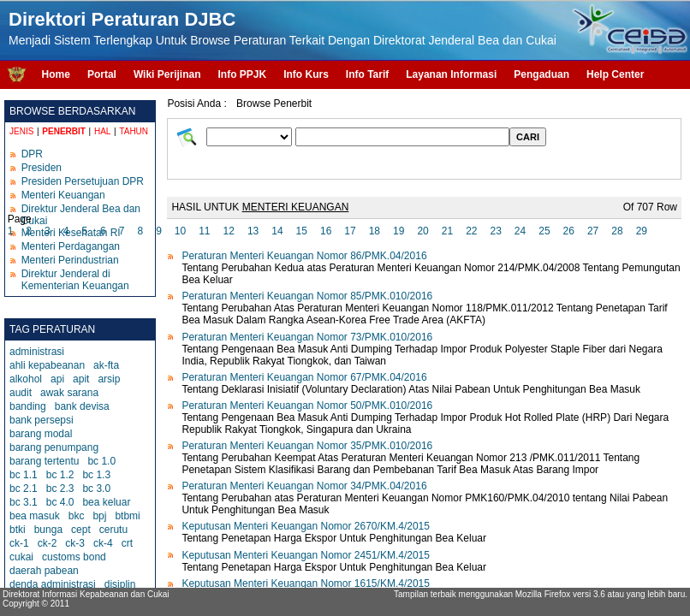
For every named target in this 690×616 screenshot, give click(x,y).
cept (81, 530)
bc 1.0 (101, 461)
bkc (77, 516)
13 (253, 231)
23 (495, 231)
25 (544, 231)
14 (277, 231)
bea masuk (35, 516)
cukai (21, 557)
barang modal (41, 434)
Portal (102, 74)
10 (180, 231)
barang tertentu (44, 461)
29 (642, 231)
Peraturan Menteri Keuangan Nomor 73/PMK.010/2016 (307, 337)
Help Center (615, 74)
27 (593, 231)
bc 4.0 (60, 502)
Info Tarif (367, 74)
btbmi (127, 516)
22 (471, 231)
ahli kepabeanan (47, 365)
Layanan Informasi (451, 74)
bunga (48, 530)
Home (56, 74)
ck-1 (19, 543)
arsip (109, 379)
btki (18, 530)
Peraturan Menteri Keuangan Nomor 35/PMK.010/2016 (307, 446)
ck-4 (103, 543)
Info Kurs (306, 74)
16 (326, 231)
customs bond (74, 557)
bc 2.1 (24, 489)
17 (350, 231)
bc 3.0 (96, 489)
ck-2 (48, 543)
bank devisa (82, 406)
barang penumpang (54, 447)
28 (617, 231)
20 (422, 231)
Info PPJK (242, 74)
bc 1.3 (96, 475)
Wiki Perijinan (167, 74)
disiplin (120, 584)
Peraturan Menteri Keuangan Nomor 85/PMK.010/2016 (307, 296)
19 (399, 231)
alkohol (26, 379)
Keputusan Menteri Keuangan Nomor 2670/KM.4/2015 (306, 526)
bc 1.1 (24, 475)
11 (204, 231)
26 (569, 231)
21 (447, 231)
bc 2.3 (60, 489)
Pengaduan (541, 74)
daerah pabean (44, 571)
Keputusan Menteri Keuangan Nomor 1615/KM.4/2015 (306, 583)
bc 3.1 (24, 502)
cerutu (113, 530)
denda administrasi (53, 584)
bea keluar (106, 502)
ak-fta (106, 365)
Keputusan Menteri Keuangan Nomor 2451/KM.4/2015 (306, 555)
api (57, 379)
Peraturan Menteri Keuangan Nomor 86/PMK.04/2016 (304, 256)
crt (127, 543)
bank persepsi (42, 420)
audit (21, 393)
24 (520, 231)
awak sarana (69, 393)
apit (81, 379)
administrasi (37, 352)
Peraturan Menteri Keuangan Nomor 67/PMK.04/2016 (304, 377)
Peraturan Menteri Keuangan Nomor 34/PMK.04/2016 (304, 486)
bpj (99, 516)
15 (302, 231)
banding (28, 406)
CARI (528, 137)
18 (375, 231)
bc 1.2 (60, 475)
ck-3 (75, 543)
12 (229, 231)
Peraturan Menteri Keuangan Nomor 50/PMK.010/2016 (307, 406)
